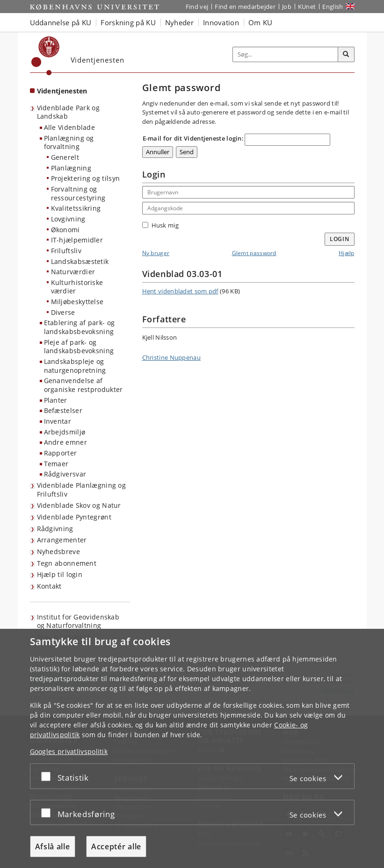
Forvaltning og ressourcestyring (78, 193)
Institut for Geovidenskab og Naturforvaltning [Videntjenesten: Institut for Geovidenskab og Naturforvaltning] (78, 621)
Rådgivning (55, 529)
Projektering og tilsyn (86, 178)
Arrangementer (62, 540)
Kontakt (49, 586)
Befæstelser (63, 410)
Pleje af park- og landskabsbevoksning (79, 347)
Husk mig (160, 225)
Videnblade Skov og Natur (79, 505)
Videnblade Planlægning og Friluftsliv (82, 490)
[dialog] (192, 748)
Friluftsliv (66, 251)
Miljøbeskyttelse (77, 302)
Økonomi (65, 230)
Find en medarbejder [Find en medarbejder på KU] (245, 7)
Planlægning (71, 168)
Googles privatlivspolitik (69, 751)
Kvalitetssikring (76, 208)
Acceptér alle (116, 847)
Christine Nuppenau (171, 357)
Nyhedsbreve (58, 551)
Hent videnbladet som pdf (180, 291)
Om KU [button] (261, 22)
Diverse (63, 312)
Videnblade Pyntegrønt (74, 517)
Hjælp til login (60, 574)
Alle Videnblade (70, 127)
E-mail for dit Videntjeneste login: (193, 138)
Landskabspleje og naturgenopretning (75, 366)
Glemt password (254, 253)
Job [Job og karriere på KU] (287, 7)
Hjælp (347, 253)
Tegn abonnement (67, 563)
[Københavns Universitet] (46, 56)
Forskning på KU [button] (128, 22)
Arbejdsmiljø (65, 432)
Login (340, 239)
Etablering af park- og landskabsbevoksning (80, 327)
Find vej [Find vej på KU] (197, 7)
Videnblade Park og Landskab (68, 112)
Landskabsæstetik (80, 261)
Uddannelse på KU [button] (61, 22)
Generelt (65, 157)
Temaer (56, 464)
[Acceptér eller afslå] (48, 776)
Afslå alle (53, 847)
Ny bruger (156, 253)
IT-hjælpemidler (77, 240)
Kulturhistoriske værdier (77, 287)
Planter (56, 400)
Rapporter (61, 453)
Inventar (58, 421)
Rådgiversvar (65, 474)
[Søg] (346, 55)
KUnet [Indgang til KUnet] (307, 7)
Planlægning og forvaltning (69, 142)
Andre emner (65, 442)
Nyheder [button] (179, 22)
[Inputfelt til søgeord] (286, 54)
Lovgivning (68, 219)
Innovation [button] (221, 22)
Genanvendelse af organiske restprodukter (83, 385)
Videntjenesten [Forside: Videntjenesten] (62, 91)
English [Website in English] (333, 7)
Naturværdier (73, 272)
